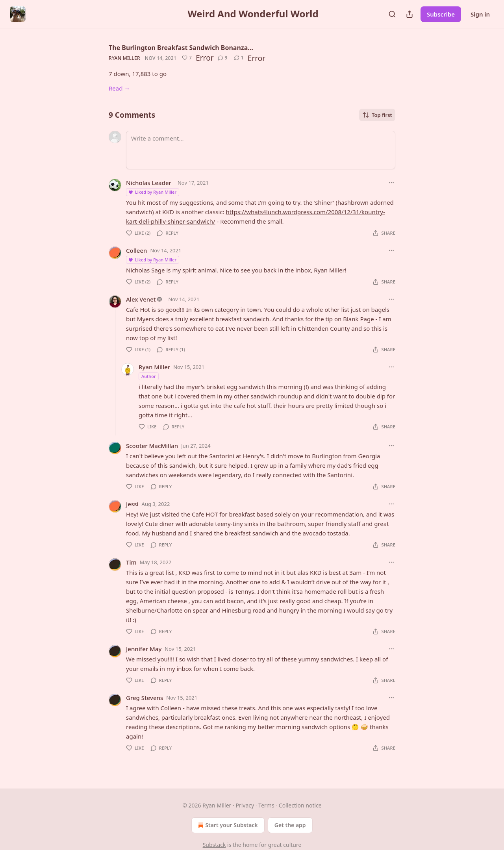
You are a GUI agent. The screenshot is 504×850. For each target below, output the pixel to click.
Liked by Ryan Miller (152, 192)
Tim (131, 562)
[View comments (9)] (223, 58)
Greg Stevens (145, 698)
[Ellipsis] (391, 183)
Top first (377, 115)
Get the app (290, 825)
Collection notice (300, 805)
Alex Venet (141, 299)
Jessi (132, 504)
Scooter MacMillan (152, 446)
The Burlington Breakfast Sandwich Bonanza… (181, 48)
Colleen (136, 250)
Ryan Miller (124, 58)
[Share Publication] (409, 14)
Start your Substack (227, 825)
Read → (119, 88)
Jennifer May (144, 649)
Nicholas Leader (149, 183)
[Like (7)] (187, 58)
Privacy (245, 805)
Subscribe (441, 14)
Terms (266, 805)
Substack (214, 845)
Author (149, 376)
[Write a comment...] (261, 150)
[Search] (392, 14)
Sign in (480, 14)
